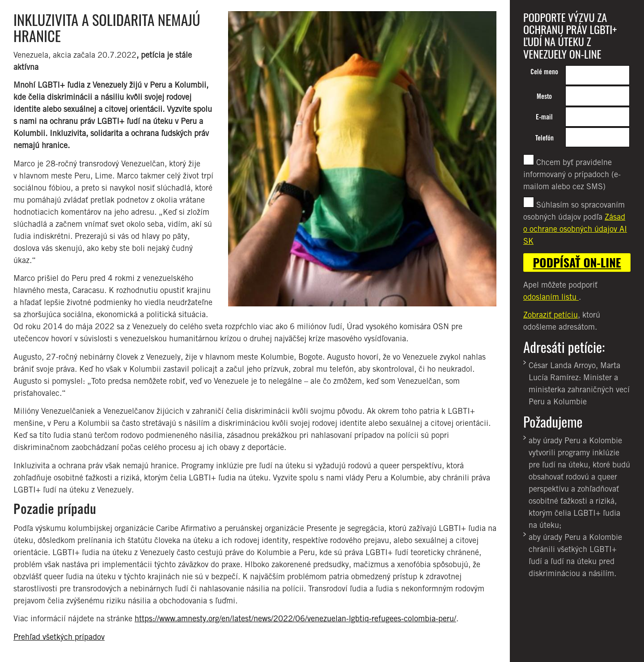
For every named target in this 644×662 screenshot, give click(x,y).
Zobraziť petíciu (551, 315)
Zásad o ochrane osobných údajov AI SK (575, 229)
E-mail (544, 117)
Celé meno (544, 72)
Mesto (544, 96)
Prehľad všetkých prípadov (59, 637)
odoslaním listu (551, 297)
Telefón (544, 138)
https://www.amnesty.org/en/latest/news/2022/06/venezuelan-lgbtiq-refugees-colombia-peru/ (295, 618)
